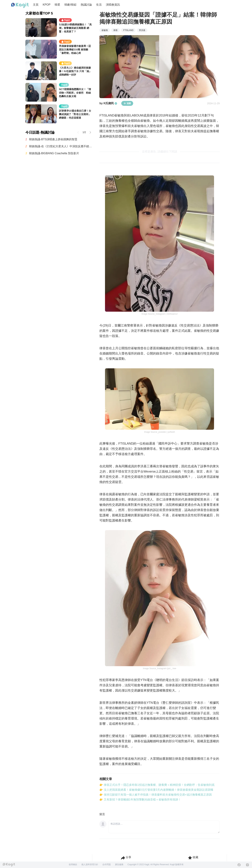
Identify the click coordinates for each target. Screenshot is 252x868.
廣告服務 (119, 865)
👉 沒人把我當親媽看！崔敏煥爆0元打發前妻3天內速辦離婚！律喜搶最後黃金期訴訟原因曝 (156, 790)
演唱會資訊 (113, 5)
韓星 (57, 5)
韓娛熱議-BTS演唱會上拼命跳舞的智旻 (53, 139)
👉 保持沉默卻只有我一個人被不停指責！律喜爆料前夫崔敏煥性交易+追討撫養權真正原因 (156, 795)
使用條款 (73, 865)
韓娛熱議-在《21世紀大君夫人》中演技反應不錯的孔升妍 (61, 146)
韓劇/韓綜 (70, 5)
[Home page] (20, 5)
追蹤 (127, 103)
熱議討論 (86, 5)
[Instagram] (247, 865)
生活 (99, 5)
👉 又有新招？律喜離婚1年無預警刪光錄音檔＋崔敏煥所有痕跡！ (140, 800)
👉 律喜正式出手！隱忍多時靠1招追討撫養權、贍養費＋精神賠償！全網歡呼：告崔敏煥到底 (157, 785)
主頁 (36, 5)
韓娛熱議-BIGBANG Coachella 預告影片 (54, 153)
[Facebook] (239, 865)
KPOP (47, 5)
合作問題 (107, 865)
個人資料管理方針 (90, 865)
